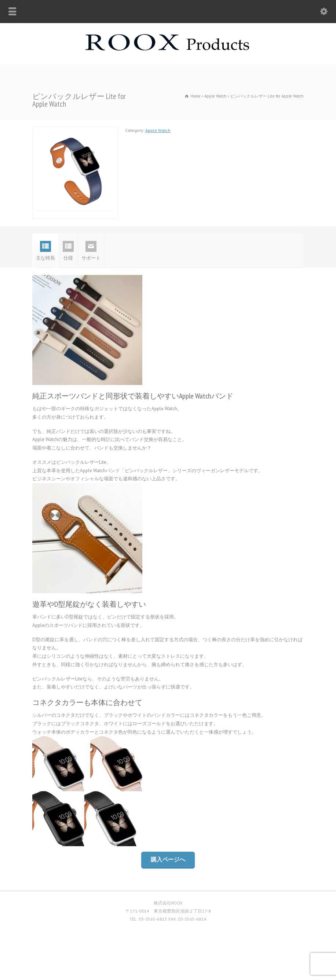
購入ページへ (168, 890)
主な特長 (45, 281)
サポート (91, 281)
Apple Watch (158, 130)
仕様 (68, 281)
